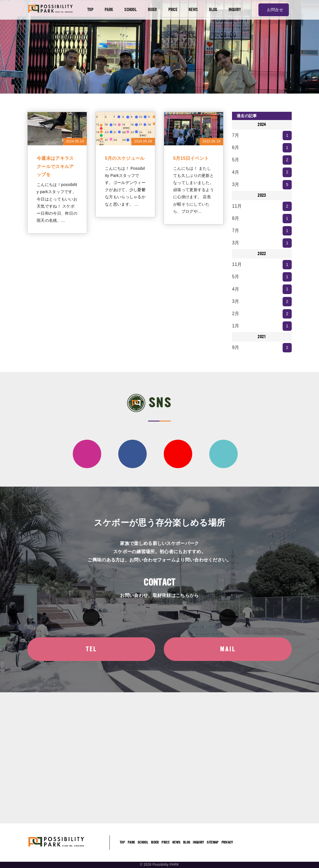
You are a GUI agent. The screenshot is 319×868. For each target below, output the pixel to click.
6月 (262, 148)
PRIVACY (227, 842)
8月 (262, 219)
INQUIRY (235, 10)
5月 (262, 160)
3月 (262, 185)
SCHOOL (130, 10)
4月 (262, 172)
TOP (90, 10)
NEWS (193, 10)
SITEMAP (213, 842)
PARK (109, 10)
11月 (262, 206)
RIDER (152, 10)
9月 (262, 348)
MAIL (228, 649)
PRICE (173, 10)
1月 (262, 326)
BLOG (213, 10)
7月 (262, 136)
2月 (262, 314)
